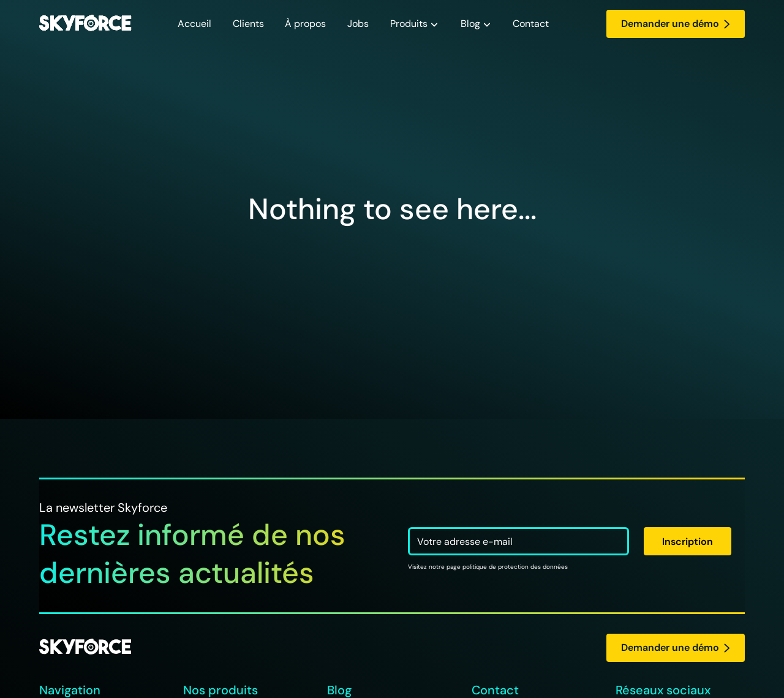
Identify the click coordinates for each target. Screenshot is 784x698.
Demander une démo (676, 24)
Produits (409, 24)
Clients (248, 24)
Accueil (194, 24)
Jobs (358, 24)
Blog (470, 24)
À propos (305, 24)
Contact (531, 24)
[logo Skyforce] (85, 647)
